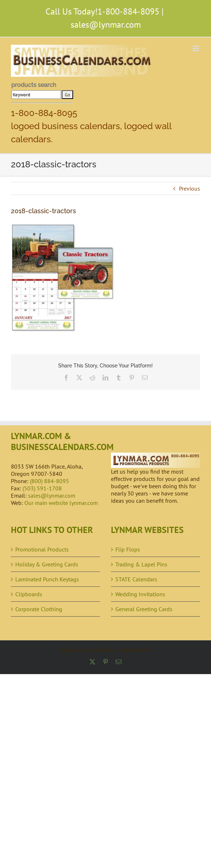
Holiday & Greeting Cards (47, 564)
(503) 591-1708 (42, 488)
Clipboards (29, 594)
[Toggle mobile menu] (196, 49)
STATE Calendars (136, 579)
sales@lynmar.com (106, 25)
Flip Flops (128, 549)
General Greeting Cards (144, 609)
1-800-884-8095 (128, 11)
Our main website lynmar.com (61, 503)
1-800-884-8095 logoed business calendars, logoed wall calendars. (91, 126)
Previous (190, 188)
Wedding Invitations (140, 594)
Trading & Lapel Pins (141, 564)
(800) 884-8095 (49, 481)
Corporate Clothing (39, 609)
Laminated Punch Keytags (47, 579)
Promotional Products (42, 549)
